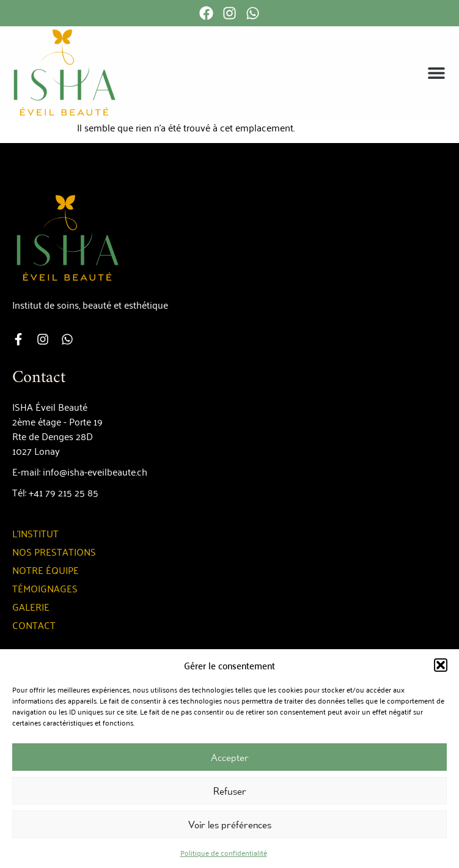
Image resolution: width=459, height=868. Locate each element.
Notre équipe (46, 570)
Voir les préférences (230, 825)
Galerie (31, 606)
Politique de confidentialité (224, 852)
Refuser (230, 791)
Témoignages (45, 588)
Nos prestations (54, 551)
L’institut (35, 533)
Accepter (230, 757)
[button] (441, 665)
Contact (34, 625)
